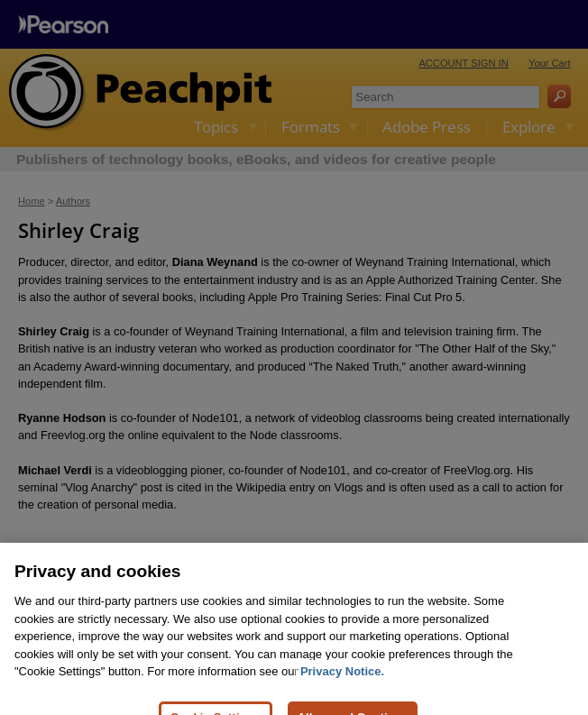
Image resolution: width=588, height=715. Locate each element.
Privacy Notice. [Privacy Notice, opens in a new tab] (342, 683)
